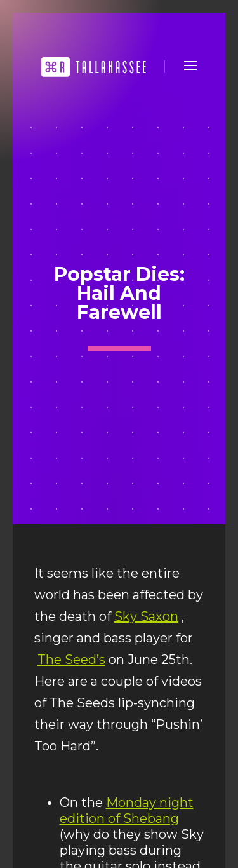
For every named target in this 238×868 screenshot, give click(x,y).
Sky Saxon (146, 616)
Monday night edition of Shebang (127, 810)
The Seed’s (71, 660)
